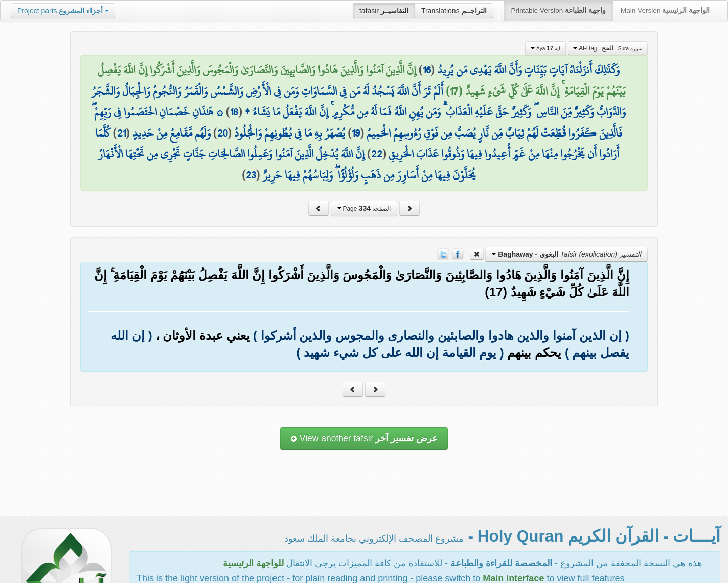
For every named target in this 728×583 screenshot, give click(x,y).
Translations (454, 11)
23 (251, 175)
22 (377, 154)
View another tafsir (364, 438)
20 (222, 133)
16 (427, 70)
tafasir (384, 11)
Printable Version (558, 10)
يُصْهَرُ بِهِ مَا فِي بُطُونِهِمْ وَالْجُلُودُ (290, 133)
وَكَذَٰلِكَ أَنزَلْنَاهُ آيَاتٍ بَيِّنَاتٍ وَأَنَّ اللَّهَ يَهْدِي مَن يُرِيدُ (529, 70)
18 (234, 112)
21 (122, 133)
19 (356, 133)
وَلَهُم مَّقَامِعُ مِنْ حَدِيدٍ (172, 133)
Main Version (665, 10)
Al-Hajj (608, 48)
